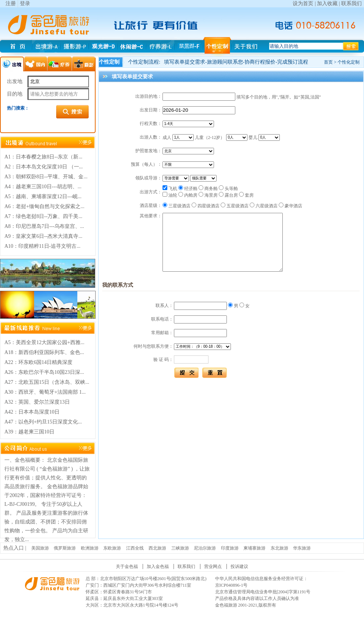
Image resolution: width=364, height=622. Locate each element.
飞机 (170, 189)
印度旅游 (230, 548)
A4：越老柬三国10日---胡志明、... (43, 187)
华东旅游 (302, 548)
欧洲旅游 (90, 548)
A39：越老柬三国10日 (29, 432)
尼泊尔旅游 (205, 548)
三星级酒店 (176, 206)
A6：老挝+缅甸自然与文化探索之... (44, 206)
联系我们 (351, 3)
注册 (11, 3)
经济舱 (188, 189)
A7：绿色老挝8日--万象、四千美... (43, 216)
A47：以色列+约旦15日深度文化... (43, 422)
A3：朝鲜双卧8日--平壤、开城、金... (46, 177)
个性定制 (109, 62)
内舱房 (188, 195)
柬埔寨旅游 (254, 548)
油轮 (170, 195)
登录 (25, 3)
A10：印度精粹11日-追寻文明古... (42, 246)
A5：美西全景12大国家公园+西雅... (44, 342)
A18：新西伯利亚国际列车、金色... (44, 352)
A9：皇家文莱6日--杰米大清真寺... (43, 236)
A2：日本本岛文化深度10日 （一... (44, 167)
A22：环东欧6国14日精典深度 (38, 362)
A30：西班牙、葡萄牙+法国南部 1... (45, 392)
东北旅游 (279, 548)
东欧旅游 (112, 548)
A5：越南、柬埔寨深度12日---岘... (43, 196)
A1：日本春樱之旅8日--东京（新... (43, 157)
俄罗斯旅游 (65, 548)
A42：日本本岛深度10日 (32, 412)
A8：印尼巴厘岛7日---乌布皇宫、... (44, 226)
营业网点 (213, 566)
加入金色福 (158, 566)
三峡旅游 (180, 548)
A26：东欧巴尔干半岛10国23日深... (44, 372)
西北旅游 (157, 548)
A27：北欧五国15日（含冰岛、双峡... (47, 382)
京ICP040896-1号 (231, 585)
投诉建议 (239, 566)
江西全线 (135, 548)
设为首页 (303, 3)
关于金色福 (127, 566)
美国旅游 (40, 548)
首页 (328, 62)
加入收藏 (327, 3)
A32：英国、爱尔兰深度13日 (37, 402)
